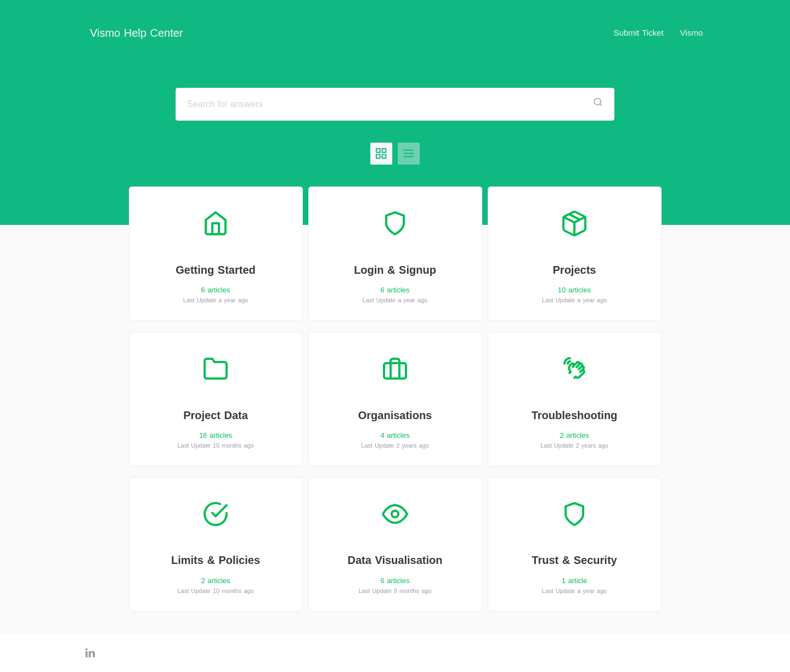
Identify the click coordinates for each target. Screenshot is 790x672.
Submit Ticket (639, 33)
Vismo (692, 33)
